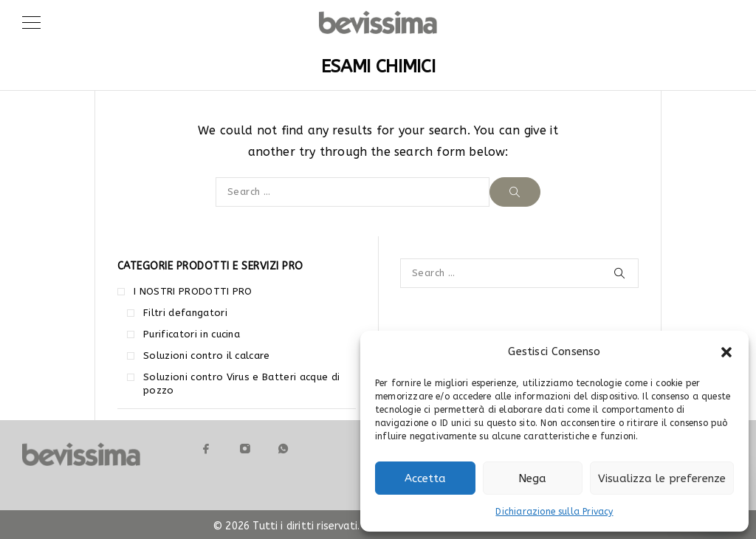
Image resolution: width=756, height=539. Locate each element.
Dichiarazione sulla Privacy (554, 512)
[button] (726, 352)
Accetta (425, 478)
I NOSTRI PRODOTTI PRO (193, 291)
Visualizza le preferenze (662, 478)
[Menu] (31, 22)
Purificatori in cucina (192, 334)
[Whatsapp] (283, 449)
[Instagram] (245, 449)
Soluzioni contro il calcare (207, 356)
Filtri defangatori (185, 313)
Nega (532, 478)
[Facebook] (207, 449)
